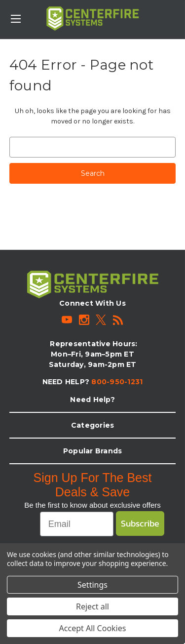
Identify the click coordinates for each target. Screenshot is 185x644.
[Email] (77, 524)
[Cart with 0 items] (180, 13)
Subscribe (140, 523)
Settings (92, 585)
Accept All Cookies (93, 628)
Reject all (92, 606)
